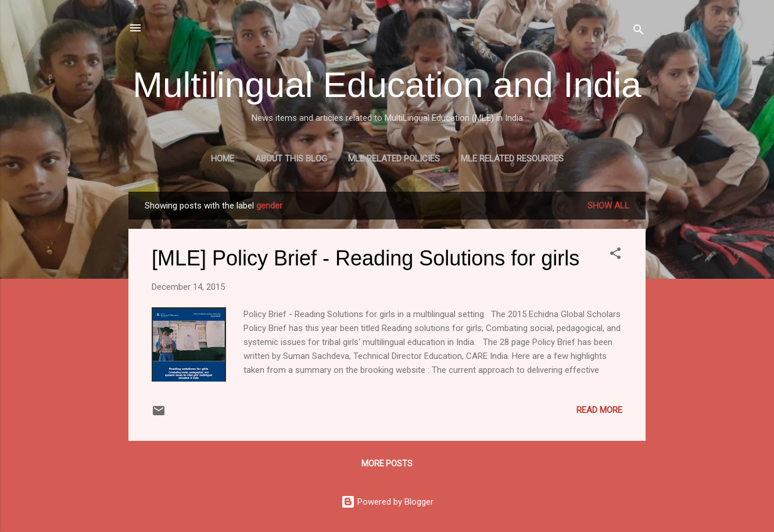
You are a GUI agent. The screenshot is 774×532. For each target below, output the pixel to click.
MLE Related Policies (394, 159)
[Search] (639, 32)
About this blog (291, 159)
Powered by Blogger (387, 502)
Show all (608, 206)
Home (223, 159)
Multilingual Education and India (387, 85)
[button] (615, 255)
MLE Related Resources (512, 159)
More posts (387, 463)
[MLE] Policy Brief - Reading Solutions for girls (365, 258)
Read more (599, 410)
